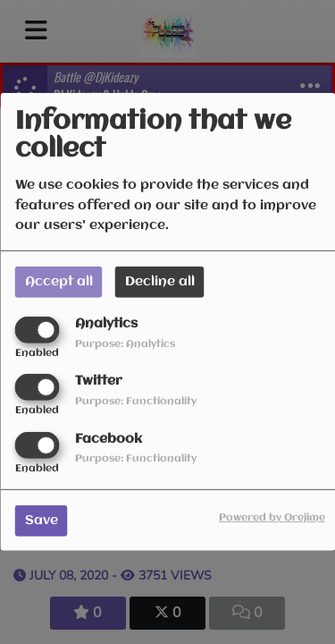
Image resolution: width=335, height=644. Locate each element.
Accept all (59, 282)
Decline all (160, 282)
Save (42, 520)
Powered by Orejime (272, 517)
